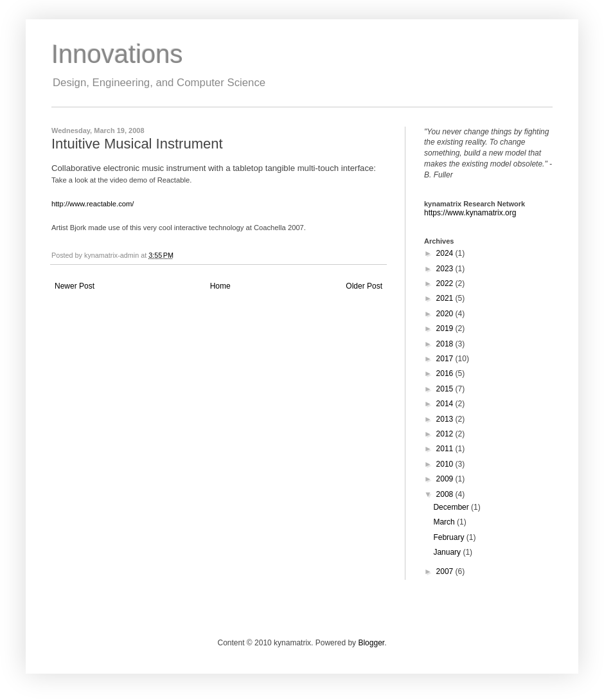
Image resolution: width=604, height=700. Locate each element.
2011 (446, 449)
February (449, 537)
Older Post (364, 286)
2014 (446, 404)
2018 (446, 344)
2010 (446, 464)
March (445, 522)
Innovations (117, 54)
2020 (446, 314)
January (448, 552)
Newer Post (75, 286)
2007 (446, 571)
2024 (446, 253)
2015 (446, 389)
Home (220, 286)
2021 (446, 298)
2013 (446, 419)
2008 (446, 494)
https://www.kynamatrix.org (470, 213)
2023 (446, 269)
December (452, 507)
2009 (446, 479)
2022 (446, 283)
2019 (446, 328)
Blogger (371, 643)
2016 (446, 373)
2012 (446, 434)
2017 (446, 359)
